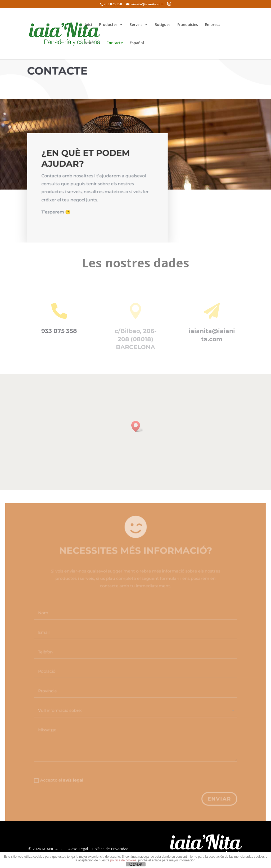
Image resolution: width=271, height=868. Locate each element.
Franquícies (188, 25)
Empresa (213, 25)
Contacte (115, 43)
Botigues (162, 25)
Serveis (136, 25)
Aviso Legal (78, 849)
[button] (137, 426)
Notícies (92, 43)
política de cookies (123, 860)
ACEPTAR (135, 865)
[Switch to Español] (137, 50)
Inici (88, 25)
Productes (108, 25)
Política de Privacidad (110, 849)
